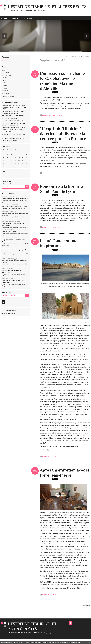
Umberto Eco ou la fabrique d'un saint (15, 199)
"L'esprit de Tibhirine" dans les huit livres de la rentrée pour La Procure (63, 134)
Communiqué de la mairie (9, 121)
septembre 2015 (7, 75)
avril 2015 (5, 88)
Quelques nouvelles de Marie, (11, 127)
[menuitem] (5, 18)
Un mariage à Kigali (9, 232)
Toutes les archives (8, 96)
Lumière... (5, 118)
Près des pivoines (7, 116)
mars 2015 (5, 91)
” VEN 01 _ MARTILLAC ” (9, 123)
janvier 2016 (5, 73)
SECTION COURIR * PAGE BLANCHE (13, 124)
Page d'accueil (76, 56)
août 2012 (67, 56)
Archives (16, 18)
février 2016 (5, 70)
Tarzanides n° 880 (7, 132)
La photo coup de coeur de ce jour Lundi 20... (15, 111)
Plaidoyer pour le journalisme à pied (14, 207)
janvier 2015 (5, 93)
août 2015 (5, 78)
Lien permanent (46, 115)
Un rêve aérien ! (6, 134)
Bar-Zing (17, 132)
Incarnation (13, 118)
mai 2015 (4, 85)
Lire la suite (5, 60)
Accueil (4, 18)
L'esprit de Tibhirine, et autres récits (47, 7)
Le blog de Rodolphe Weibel (14, 139)
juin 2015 (4, 83)
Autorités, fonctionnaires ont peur (12, 138)
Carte (4, 172)
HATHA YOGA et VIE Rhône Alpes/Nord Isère (14, 128)
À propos (28, 18)
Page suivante (86, 605)
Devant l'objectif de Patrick (12, 113)
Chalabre (22, 121)
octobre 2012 (86, 56)
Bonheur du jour (19, 116)
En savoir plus (77, 643)
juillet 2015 (5, 80)
